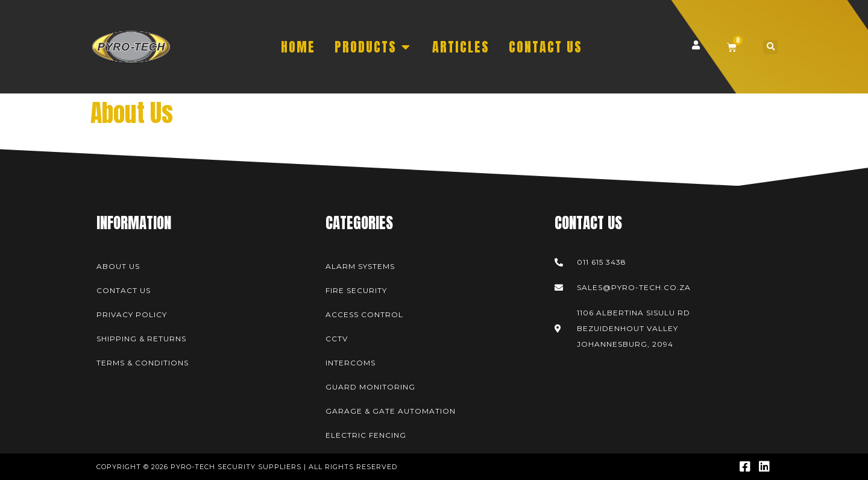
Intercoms (351, 363)
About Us (118, 266)
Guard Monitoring (370, 387)
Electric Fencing (366, 435)
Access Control (364, 314)
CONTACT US (546, 47)
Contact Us (124, 290)
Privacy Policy (132, 314)
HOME (298, 47)
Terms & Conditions (143, 363)
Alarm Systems (360, 266)
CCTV (337, 339)
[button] (770, 47)
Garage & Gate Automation (391, 411)
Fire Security (356, 290)
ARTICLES (461, 47)
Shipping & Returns (141, 339)
